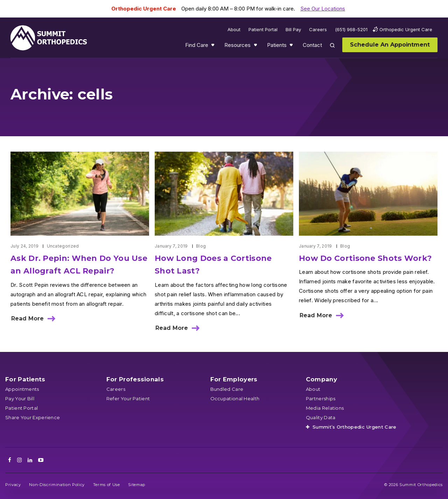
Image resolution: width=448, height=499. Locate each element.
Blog (201, 246)
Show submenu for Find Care (213, 47)
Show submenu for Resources (256, 47)
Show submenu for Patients (292, 47)
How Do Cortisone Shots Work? (365, 258)
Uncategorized (63, 246)
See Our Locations (323, 9)
